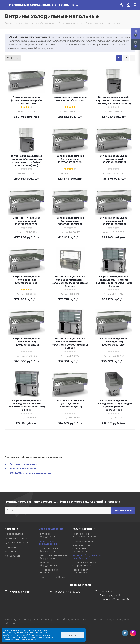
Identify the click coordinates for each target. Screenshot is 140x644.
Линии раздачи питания (48, 571)
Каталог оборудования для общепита (87, 557)
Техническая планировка (80, 571)
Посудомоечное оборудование (49, 550)
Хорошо (72, 635)
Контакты (11, 551)
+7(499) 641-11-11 (21, 592)
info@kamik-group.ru (68, 592)
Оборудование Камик (52, 577)
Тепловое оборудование (48, 535)
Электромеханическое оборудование (53, 557)
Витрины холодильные (23, 464)
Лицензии (11, 547)
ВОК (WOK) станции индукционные (30, 473)
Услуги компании (84, 529)
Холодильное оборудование (48, 542)
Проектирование (83, 541)
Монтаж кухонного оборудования (84, 564)
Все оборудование (51, 529)
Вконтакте (125, 633)
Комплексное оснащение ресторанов (81, 548)
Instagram (133, 633)
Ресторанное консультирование (84, 535)
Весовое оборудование (48, 564)
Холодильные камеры (23, 468)
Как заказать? (13, 556)
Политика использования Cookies (20, 640)
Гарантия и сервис (17, 538)
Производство (14, 534)
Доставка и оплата (16, 543)
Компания (11, 529)
